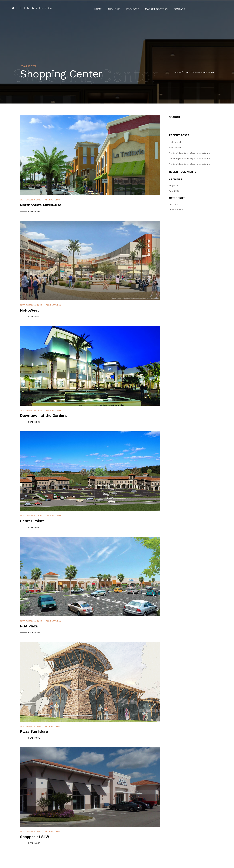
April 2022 (174, 191)
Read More (34, 211)
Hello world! (175, 142)
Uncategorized (176, 210)
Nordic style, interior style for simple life (189, 153)
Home (102, 8)
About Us (117, 8)
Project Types (190, 72)
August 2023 (175, 186)
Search (174, 117)
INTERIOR (174, 204)
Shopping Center (206, 72)
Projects (133, 8)
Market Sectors (155, 8)
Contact (175, 8)
